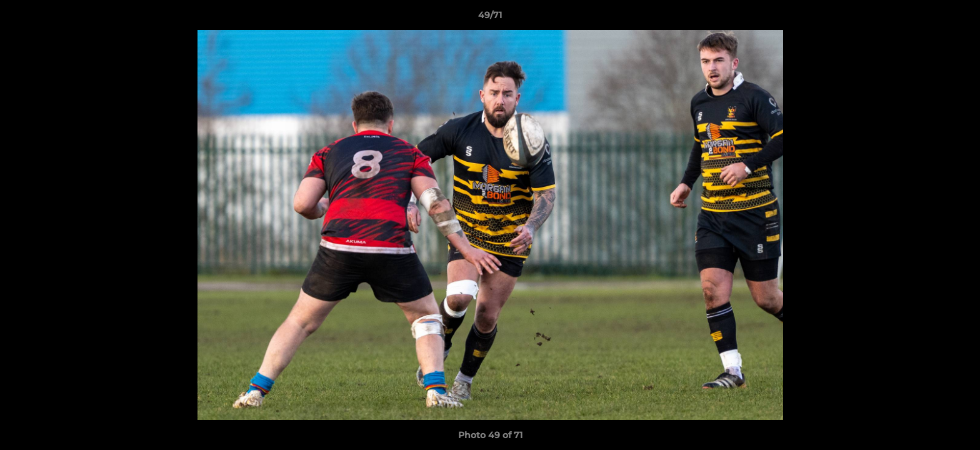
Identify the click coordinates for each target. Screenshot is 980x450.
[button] (957, 18)
